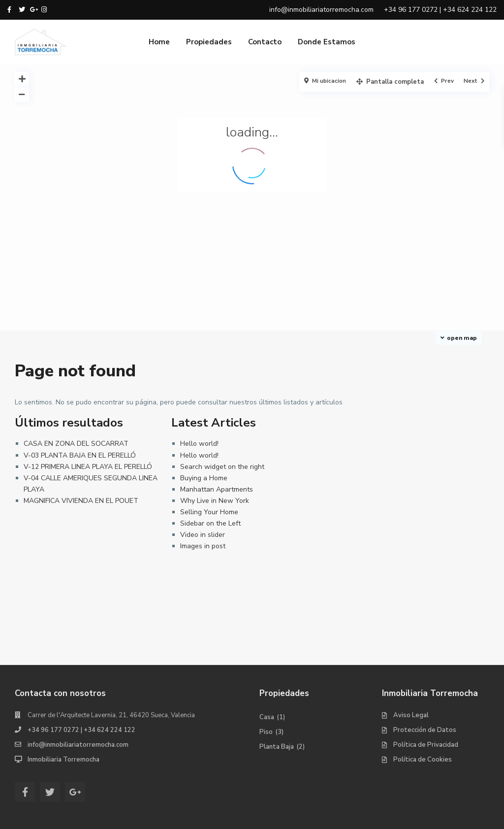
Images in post (203, 546)
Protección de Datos (425, 730)
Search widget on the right (222, 467)
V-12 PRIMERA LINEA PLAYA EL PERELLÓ (88, 467)
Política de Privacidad (426, 745)
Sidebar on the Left (210, 523)
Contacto (265, 42)
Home (159, 42)
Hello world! (199, 444)
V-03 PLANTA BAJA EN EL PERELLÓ (80, 455)
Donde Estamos (327, 42)
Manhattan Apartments (217, 489)
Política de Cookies (423, 760)
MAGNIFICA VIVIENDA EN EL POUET (81, 501)
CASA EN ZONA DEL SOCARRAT (76, 444)
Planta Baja (277, 747)
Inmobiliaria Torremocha (63, 760)
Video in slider (203, 535)
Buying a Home (204, 478)
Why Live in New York (215, 501)
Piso (266, 732)
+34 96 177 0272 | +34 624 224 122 (81, 730)
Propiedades (209, 42)
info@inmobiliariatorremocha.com (78, 745)
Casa (267, 717)
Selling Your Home (209, 512)
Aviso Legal (411, 715)
